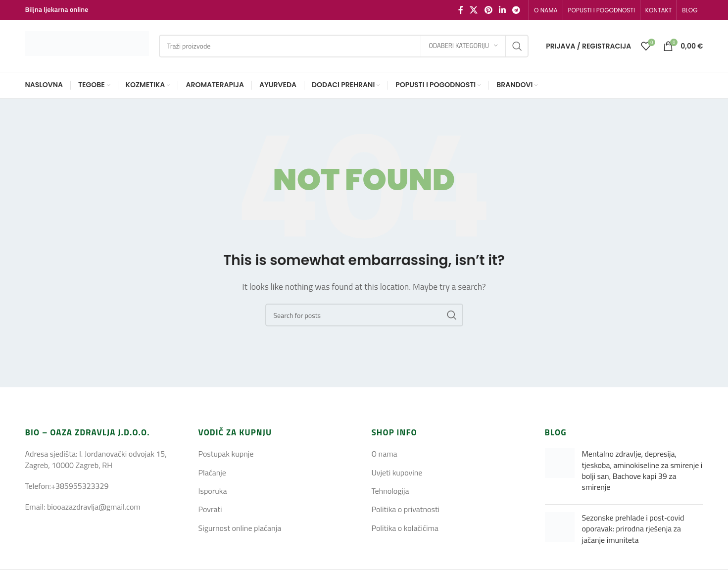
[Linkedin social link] (502, 10)
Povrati (210, 509)
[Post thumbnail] (560, 472)
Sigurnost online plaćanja (240, 528)
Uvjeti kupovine (397, 472)
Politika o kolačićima (405, 528)
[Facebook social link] (461, 10)
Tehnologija (390, 491)
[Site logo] (87, 45)
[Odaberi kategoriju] (463, 46)
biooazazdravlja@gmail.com (94, 507)
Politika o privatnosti (406, 509)
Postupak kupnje (226, 454)
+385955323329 (80, 486)
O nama (385, 454)
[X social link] (474, 10)
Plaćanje (212, 472)
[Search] (344, 46)
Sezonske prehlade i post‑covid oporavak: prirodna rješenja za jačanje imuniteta (633, 529)
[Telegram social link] (516, 10)
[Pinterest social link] (488, 10)
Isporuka (213, 491)
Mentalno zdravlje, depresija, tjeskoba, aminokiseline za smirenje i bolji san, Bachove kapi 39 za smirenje (642, 470)
